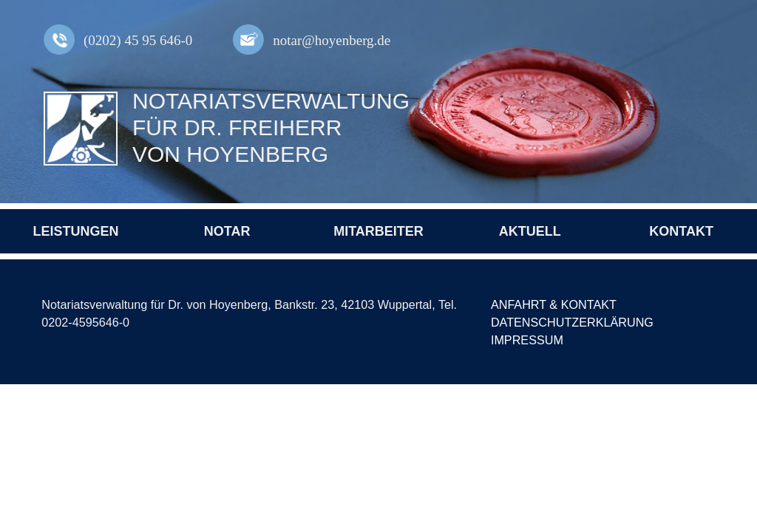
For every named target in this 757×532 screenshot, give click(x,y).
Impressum (527, 340)
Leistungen (75, 231)
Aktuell (530, 231)
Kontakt (681, 231)
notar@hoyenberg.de (332, 40)
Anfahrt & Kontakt (554, 304)
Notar (227, 231)
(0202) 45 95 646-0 (138, 40)
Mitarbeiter (378, 231)
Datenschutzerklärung (572, 322)
